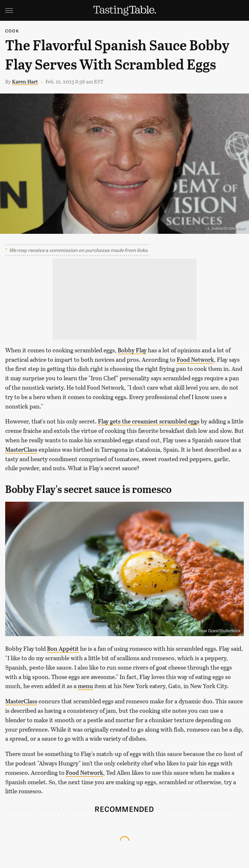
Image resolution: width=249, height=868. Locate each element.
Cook (12, 31)
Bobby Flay (132, 350)
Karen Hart (25, 81)
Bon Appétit (63, 648)
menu (85, 686)
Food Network (195, 359)
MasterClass (21, 449)
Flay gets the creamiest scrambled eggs (149, 421)
